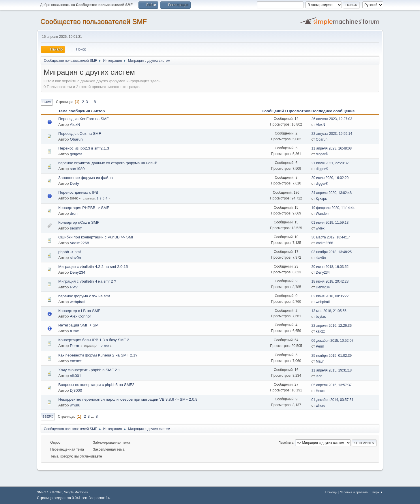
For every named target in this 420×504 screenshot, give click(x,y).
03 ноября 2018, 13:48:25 (332, 252)
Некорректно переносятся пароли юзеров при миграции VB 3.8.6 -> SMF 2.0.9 (128, 399)
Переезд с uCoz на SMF (80, 134)
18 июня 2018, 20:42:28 (330, 281)
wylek (320, 228)
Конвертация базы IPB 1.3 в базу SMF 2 (94, 340)
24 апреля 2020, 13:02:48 (332, 193)
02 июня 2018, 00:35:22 (330, 296)
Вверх (48, 417)
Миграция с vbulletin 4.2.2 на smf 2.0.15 (93, 267)
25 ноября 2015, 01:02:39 (332, 356)
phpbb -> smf (70, 252)
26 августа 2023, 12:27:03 (332, 119)
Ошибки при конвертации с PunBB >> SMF (96, 237)
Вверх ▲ (377, 492)
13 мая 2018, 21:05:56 (329, 311)
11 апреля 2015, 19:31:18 (332, 370)
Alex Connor (80, 316)
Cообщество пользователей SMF (94, 22)
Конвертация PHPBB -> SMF (84, 208)
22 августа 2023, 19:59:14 (332, 134)
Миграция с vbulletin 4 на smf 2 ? (87, 281)
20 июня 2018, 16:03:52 (330, 267)
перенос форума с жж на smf (84, 296)
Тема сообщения (74, 111)
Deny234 (77, 272)
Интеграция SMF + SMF (79, 325)
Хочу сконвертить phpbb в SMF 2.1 (89, 370)
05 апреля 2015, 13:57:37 (332, 385)
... (91, 102)
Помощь (331, 492)
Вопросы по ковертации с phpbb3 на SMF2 (96, 385)
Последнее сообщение (336, 111)
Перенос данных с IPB (78, 192)
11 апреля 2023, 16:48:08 (332, 148)
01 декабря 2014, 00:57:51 (333, 400)
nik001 (75, 376)
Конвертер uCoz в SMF (79, 222)
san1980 (77, 169)
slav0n (75, 258)
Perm (74, 346)
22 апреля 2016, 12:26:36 (332, 326)
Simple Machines (76, 492)
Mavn (320, 361)
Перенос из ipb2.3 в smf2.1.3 (84, 148)
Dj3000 (76, 390)
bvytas (321, 317)
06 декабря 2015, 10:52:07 (333, 341)
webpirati (77, 302)
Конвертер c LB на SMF (79, 311)
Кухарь (321, 199)
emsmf (76, 361)
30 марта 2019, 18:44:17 (331, 237)
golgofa (76, 154)
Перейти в (286, 443)
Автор (99, 111)
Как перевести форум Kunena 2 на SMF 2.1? (98, 355)
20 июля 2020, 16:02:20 (330, 178)
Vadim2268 (79, 243)
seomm (76, 228)
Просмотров (299, 111)
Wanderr (322, 214)
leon (319, 376)
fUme (74, 331)
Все (106, 346)
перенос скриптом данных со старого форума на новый (108, 163)
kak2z (320, 331)
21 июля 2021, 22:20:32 (330, 163)
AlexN (75, 125)
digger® (322, 154)
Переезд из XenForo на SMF (84, 119)
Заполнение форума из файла (86, 178)
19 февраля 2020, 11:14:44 (333, 208)
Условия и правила (354, 492)
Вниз (47, 102)
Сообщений (273, 111)
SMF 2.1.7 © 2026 (50, 492)
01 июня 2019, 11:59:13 (330, 223)
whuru (75, 405)
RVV (74, 287)
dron (74, 213)
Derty (74, 183)
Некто (321, 391)
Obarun (76, 139)
